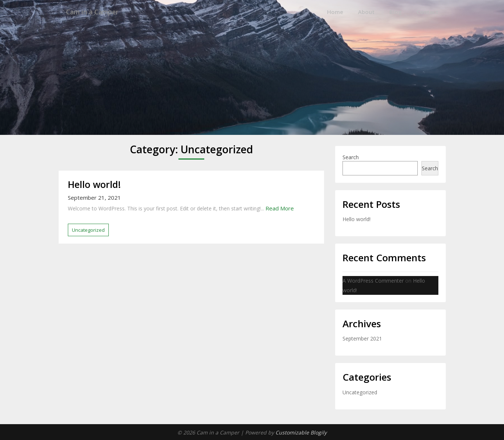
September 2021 (362, 338)
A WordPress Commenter (373, 281)
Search (351, 157)
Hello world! (94, 184)
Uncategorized (88, 230)
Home (335, 12)
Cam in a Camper (97, 12)
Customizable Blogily (301, 432)
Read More (280, 208)
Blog (396, 12)
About (366, 12)
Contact (427, 12)
